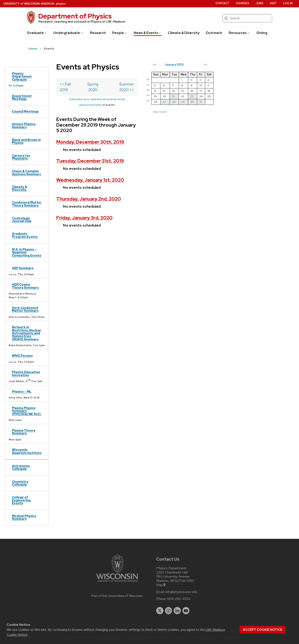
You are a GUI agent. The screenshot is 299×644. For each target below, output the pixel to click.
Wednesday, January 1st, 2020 (90, 163)
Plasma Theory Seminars (24, 432)
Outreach (214, 33)
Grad (37, 33)
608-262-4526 (179, 599)
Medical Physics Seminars (24, 517)
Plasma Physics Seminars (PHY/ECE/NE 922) (26, 411)
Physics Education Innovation (26, 373)
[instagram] (169, 611)
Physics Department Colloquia (22, 76)
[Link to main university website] (117, 583)
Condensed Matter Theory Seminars (27, 204)
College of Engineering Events (21, 500)
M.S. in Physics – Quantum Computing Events (27, 252)
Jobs (259, 3)
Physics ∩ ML (22, 392)
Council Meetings (25, 111)
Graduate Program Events (25, 235)
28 (191, 102)
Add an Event (178, 112)
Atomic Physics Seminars (24, 125)
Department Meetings (22, 97)
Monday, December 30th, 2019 (90, 125)
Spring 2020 (100, 84)
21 (191, 96)
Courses (243, 3)
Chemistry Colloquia (20, 483)
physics (61, 4)
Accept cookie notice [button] (263, 630)
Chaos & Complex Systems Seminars (26, 172)
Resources (239, 33)
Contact (222, 3)
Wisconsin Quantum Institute (27, 451)
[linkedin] (177, 611)
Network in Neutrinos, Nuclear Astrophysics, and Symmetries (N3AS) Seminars (27, 333)
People (120, 33)
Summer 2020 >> (136, 84)
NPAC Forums (22, 356)
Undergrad (68, 33)
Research (98, 33)
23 (210, 96)
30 (210, 102)
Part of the (117, 596)
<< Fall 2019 (70, 84)
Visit (273, 3)
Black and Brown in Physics (26, 141)
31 (218, 102)
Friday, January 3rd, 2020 (84, 201)
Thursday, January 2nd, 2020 (89, 182)
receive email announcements (117, 93)
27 (182, 102)
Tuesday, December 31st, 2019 (90, 144)
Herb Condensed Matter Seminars (25, 309)
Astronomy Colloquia (21, 467)
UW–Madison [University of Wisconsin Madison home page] (29, 4)
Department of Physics (75, 16)
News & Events (148, 33)
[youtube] (186, 611)
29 (201, 102)
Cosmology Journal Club (22, 220)
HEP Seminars (23, 268)
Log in (288, 3)
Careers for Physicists (21, 157)
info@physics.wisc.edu (181, 592)
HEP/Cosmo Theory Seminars (25, 286)
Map (161, 585)
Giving (262, 33)
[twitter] (160, 611)
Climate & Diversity (184, 33)
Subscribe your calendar (76, 93)
